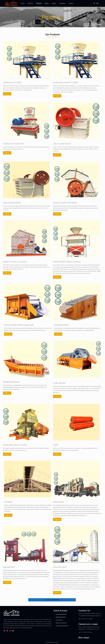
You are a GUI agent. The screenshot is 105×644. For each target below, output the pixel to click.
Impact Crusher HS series (62, 626)
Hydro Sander (59, 620)
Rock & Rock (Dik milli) (61, 614)
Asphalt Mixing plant (61, 617)
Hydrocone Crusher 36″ (61, 623)
